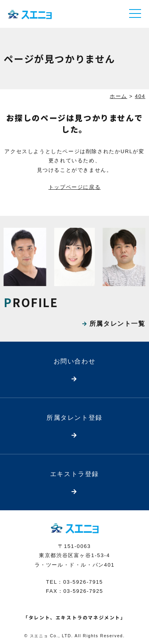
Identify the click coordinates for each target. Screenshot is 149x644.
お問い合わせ (75, 361)
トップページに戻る (74, 187)
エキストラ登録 (74, 474)
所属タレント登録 (74, 418)
